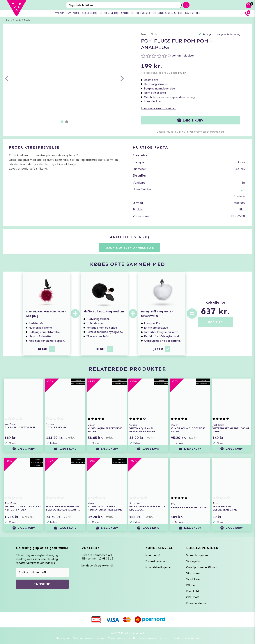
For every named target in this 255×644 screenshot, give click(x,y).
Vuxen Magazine (197, 555)
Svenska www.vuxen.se (89, 638)
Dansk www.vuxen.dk (186, 638)
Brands (17, 20)
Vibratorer (193, 573)
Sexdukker (193, 579)
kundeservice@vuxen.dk (98, 566)
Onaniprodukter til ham (202, 567)
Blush (27, 20)
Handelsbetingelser (158, 567)
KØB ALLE (215, 322)
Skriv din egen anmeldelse (130, 248)
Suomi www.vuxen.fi (122, 638)
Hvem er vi (153, 555)
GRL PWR (193, 597)
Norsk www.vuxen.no (153, 638)
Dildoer (191, 585)
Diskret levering (156, 561)
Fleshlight (193, 591)
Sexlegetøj (193, 561)
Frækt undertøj (196, 603)
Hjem (7, 20)
